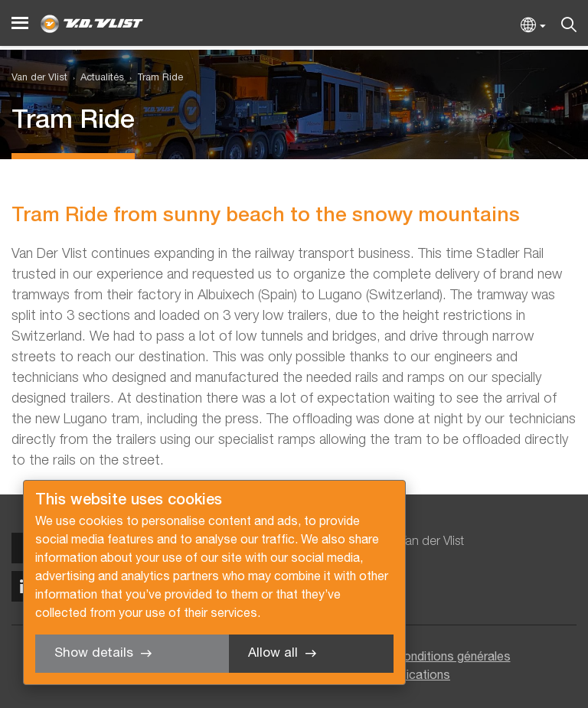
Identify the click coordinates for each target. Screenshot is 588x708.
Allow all (273, 653)
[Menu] (20, 23)
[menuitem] (96, 78)
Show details (94, 653)
